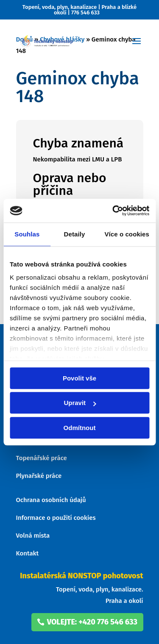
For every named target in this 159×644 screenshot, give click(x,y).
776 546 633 (85, 12)
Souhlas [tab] (27, 234)
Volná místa (33, 536)
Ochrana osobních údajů (51, 500)
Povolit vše (79, 378)
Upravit (80, 403)
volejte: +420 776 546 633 (92, 622)
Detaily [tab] (75, 234)
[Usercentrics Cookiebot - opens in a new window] (113, 211)
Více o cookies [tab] (127, 234)
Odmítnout (80, 428)
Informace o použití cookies (56, 518)
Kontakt (28, 553)
